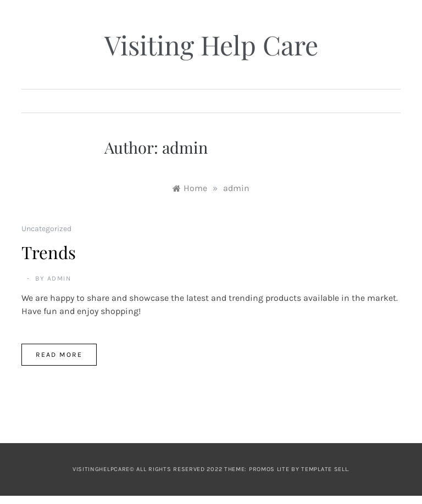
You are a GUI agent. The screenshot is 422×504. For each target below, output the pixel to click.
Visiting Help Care (211, 44)
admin (59, 278)
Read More (59, 355)
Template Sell (324, 469)
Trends (49, 252)
